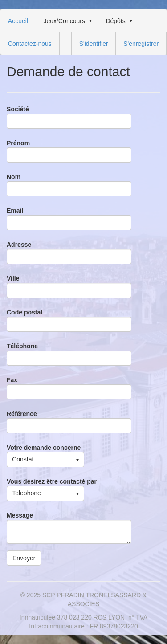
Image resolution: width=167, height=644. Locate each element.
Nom (14, 177)
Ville (13, 278)
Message (20, 515)
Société (18, 109)
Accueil (18, 21)
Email (15, 211)
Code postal (24, 312)
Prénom (18, 143)
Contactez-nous (30, 44)
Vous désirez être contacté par (52, 481)
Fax (12, 380)
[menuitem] (18, 21)
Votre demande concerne (44, 448)
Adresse (19, 245)
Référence (22, 414)
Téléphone (22, 346)
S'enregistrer (141, 44)
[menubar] (83, 32)
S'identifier (94, 44)
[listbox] (45, 460)
